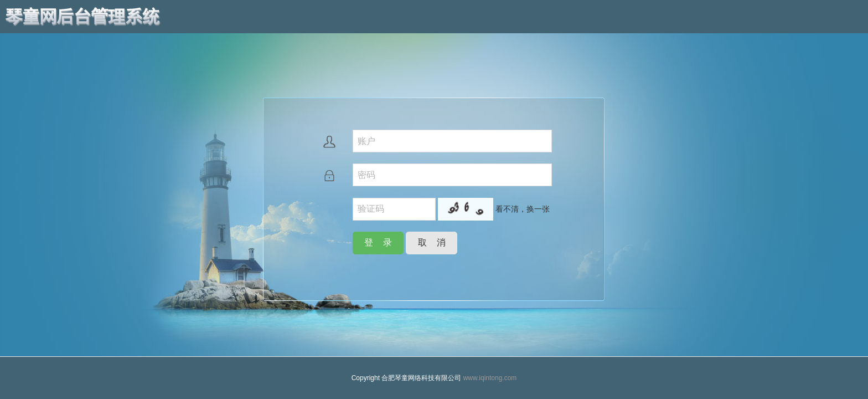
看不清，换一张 (523, 209)
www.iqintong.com (490, 378)
